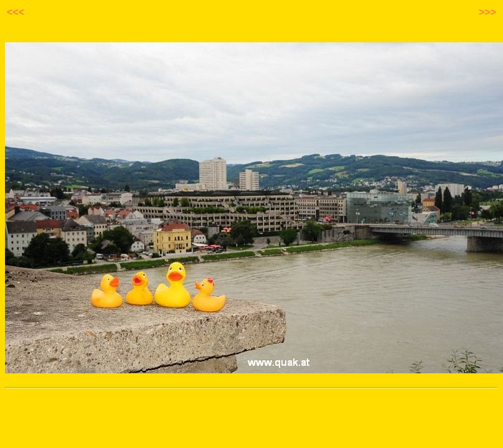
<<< (16, 12)
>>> (487, 12)
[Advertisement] (251, 415)
